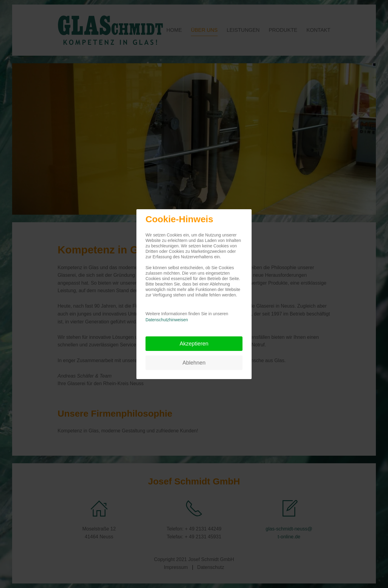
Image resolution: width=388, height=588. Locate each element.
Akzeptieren (194, 344)
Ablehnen (194, 363)
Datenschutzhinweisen (167, 320)
